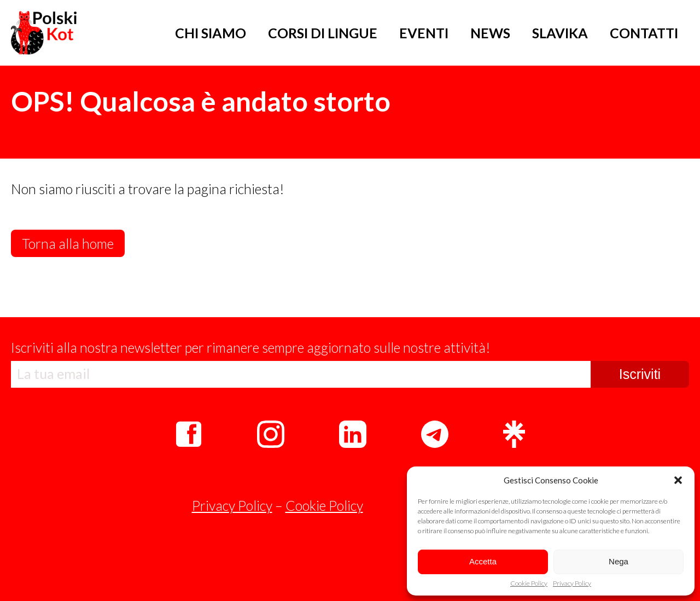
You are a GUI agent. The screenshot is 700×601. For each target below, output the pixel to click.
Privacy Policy (572, 584)
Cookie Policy (529, 584)
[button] (678, 480)
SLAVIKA (560, 33)
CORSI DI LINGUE (323, 33)
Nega (619, 561)
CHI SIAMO (211, 33)
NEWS (490, 33)
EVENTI (424, 33)
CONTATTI (644, 33)
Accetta (483, 561)
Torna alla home (68, 243)
